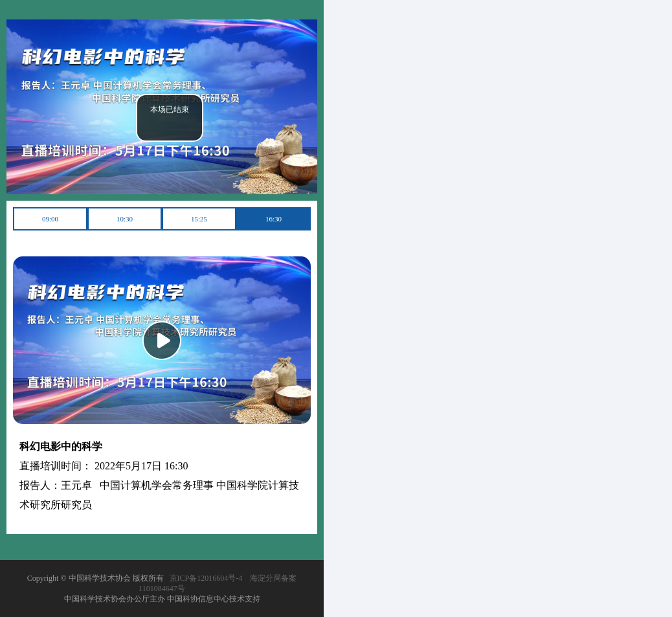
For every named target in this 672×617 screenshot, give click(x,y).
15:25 (199, 219)
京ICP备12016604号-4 (206, 578)
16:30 (274, 219)
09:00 (50, 219)
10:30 (125, 219)
